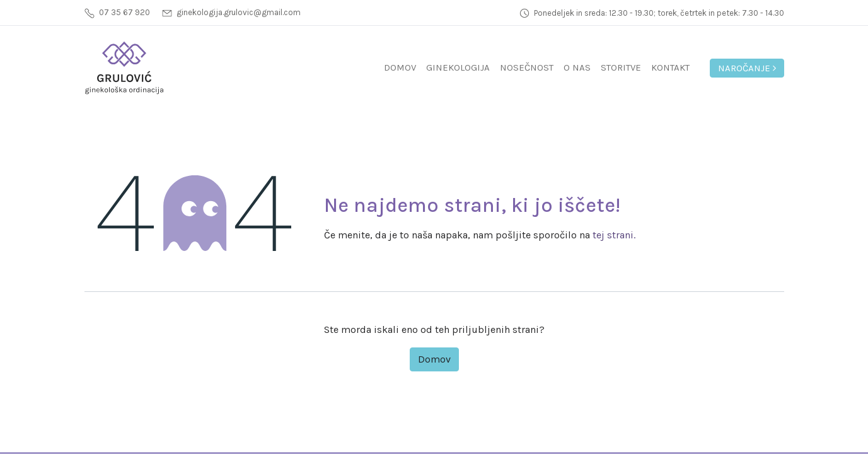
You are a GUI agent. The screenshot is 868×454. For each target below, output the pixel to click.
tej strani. (614, 235)
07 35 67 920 (124, 12)
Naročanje (747, 68)
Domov (434, 359)
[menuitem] (400, 68)
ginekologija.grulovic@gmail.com (239, 12)
